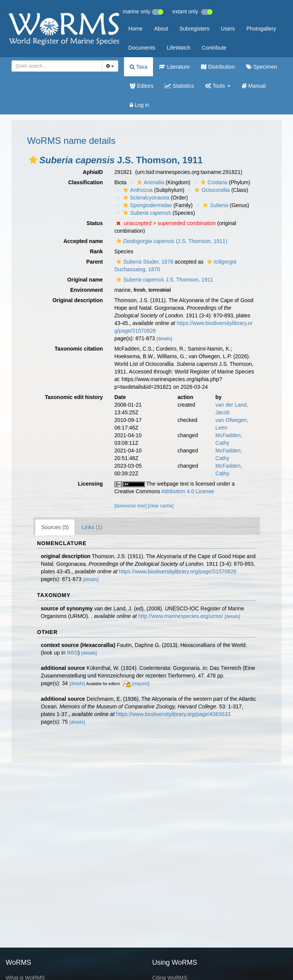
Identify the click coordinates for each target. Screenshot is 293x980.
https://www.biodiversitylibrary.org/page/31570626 (178, 571)
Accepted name (83, 241)
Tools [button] (218, 86)
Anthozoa (137, 190)
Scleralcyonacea (145, 198)
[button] (33, 160)
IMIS (72, 653)
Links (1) (92, 527)
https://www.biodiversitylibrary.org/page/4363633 (173, 714)
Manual (254, 86)
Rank (96, 251)
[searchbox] (56, 66)
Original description (77, 300)
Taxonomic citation (79, 349)
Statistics (179, 86)
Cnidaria (213, 182)
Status (95, 223)
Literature (174, 67)
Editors (142, 86)
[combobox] (57, 66)
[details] (164, 339)
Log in (139, 105)
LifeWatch (179, 48)
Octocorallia (211, 190)
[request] (141, 684)
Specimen (262, 67)
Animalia (150, 182)
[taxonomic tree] (131, 506)
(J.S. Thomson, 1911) (171, 241)
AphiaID (93, 172)
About (161, 29)
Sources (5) (55, 527)
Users (228, 29)
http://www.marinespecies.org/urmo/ (181, 616)
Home (136, 29)
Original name (85, 280)
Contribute (214, 48)
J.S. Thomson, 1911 (164, 280)
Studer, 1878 (144, 262)
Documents (142, 48)
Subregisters (194, 29)
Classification (86, 182)
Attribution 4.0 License (188, 491)
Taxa (138, 67)
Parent (95, 262)
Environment (87, 290)
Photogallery (261, 29)
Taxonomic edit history (74, 397)
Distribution (218, 67)
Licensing (90, 484)
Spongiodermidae (147, 205)
